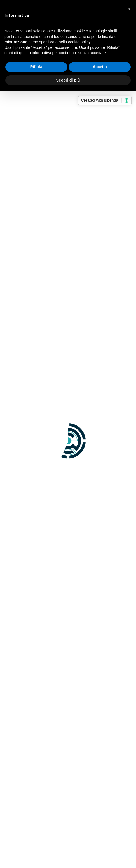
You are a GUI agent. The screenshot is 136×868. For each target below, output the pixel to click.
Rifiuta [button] (36, 67)
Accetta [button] (100, 67)
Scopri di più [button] (68, 80)
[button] (129, 9)
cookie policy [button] (79, 42)
